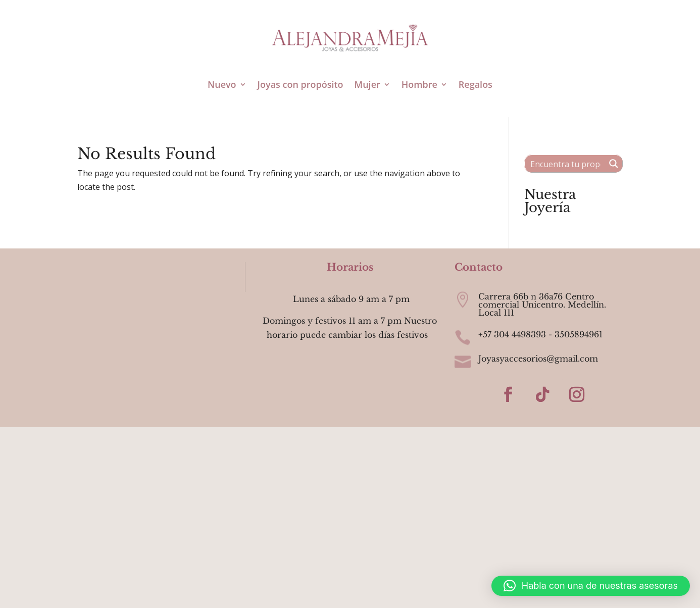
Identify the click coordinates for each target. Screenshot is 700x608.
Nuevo (222, 84)
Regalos (476, 84)
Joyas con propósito (301, 84)
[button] (591, 586)
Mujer (367, 84)
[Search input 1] (565, 164)
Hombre (419, 84)
